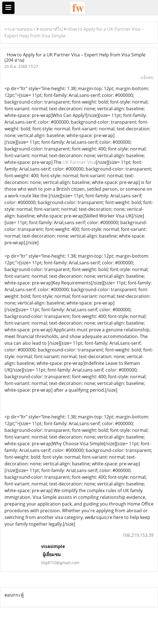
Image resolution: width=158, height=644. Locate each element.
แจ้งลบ (147, 77)
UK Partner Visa (79, 162)
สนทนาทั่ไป (51, 29)
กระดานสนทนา (20, 29)
